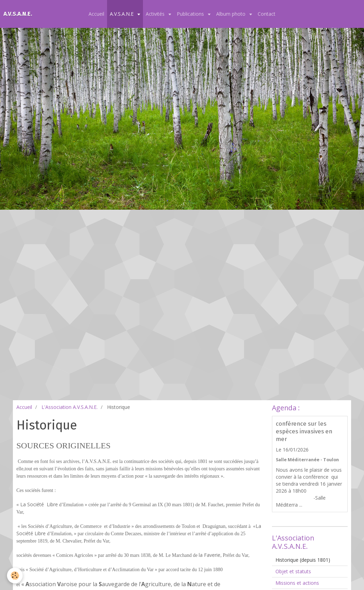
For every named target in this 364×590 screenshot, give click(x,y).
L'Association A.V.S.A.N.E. (70, 407)
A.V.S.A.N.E (122, 14)
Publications (191, 14)
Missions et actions (297, 583)
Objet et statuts (293, 571)
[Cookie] (15, 576)
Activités (156, 14)
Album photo (232, 14)
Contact (267, 14)
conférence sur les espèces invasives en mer (304, 431)
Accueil (96, 14)
